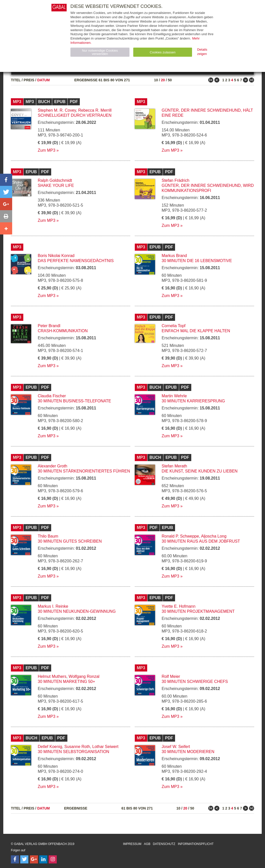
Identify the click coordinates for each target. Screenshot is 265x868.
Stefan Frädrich (175, 180)
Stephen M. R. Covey (57, 110)
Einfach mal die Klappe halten (196, 331)
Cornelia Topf (174, 326)
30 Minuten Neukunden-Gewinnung (77, 611)
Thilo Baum (48, 536)
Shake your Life (56, 185)
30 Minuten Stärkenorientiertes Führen (84, 471)
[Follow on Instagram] (53, 859)
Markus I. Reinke (53, 606)
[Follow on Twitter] (24, 859)
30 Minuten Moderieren (188, 752)
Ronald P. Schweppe (180, 536)
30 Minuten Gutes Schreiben (70, 541)
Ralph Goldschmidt (55, 180)
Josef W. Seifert (176, 747)
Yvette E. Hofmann (178, 606)
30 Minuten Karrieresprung (193, 401)
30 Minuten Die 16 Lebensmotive (197, 261)
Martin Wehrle (174, 396)
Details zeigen (202, 52)
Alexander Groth (53, 466)
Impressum (132, 844)
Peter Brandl (49, 326)
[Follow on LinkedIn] (43, 859)
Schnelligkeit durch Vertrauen (75, 115)
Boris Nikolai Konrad (56, 256)
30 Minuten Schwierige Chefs (195, 682)
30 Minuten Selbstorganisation (73, 752)
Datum (44, 80)
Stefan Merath (174, 466)
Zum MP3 (46, 150)
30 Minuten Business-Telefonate (74, 401)
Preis (29, 80)
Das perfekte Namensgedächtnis (76, 261)
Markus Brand (174, 256)
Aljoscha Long (214, 536)
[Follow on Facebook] (15, 859)
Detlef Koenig (50, 747)
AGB (147, 844)
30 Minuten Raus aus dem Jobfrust (201, 541)
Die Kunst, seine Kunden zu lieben (200, 471)
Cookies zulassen (163, 52)
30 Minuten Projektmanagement (198, 611)
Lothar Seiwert (105, 747)
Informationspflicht (196, 844)
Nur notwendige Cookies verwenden (100, 52)
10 (156, 80)
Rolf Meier (171, 676)
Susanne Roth (77, 747)
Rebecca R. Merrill (95, 110)
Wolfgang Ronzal (84, 676)
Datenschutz (164, 844)
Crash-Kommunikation (63, 331)
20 (163, 80)
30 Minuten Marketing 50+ (66, 682)
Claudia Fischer (52, 396)
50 (170, 80)
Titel (16, 80)
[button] (6, 180)
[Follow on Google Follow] (34, 859)
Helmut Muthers (52, 676)
